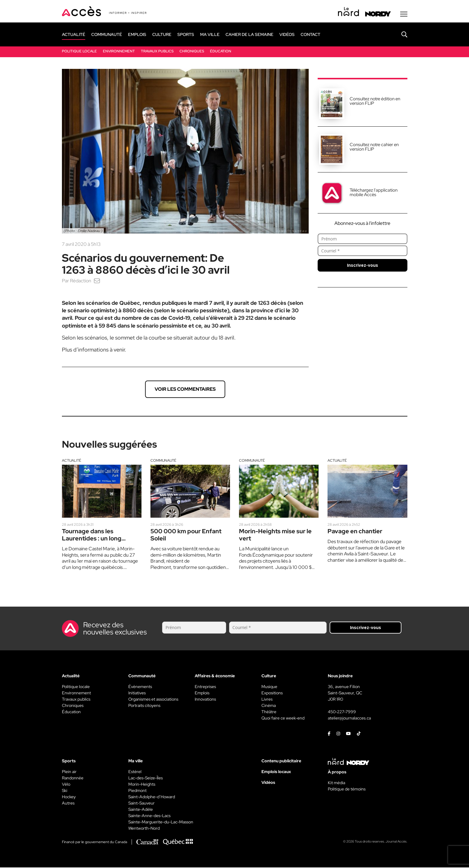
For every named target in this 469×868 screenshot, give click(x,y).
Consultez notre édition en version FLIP (375, 102)
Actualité (71, 461)
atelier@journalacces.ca (349, 719)
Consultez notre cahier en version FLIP (374, 147)
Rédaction (81, 281)
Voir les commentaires (185, 390)
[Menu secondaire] (404, 15)
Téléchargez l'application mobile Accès (374, 193)
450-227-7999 (342, 712)
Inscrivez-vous (363, 266)
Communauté (163, 461)
